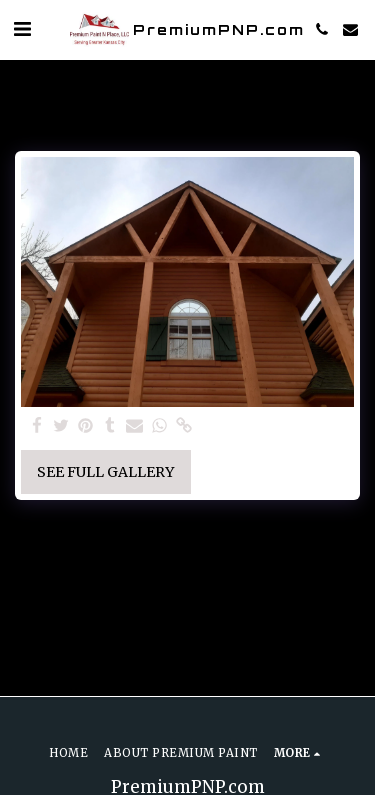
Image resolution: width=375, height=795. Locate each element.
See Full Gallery (105, 472)
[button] (22, 28)
